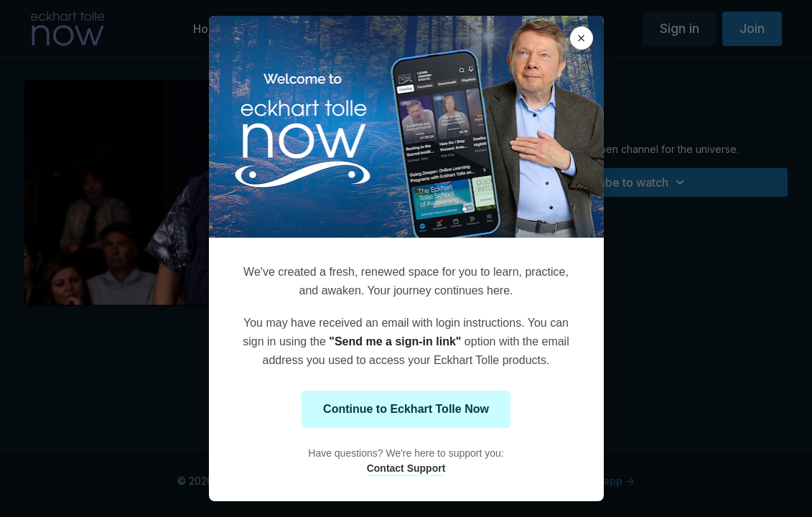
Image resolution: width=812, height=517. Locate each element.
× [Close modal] (582, 38)
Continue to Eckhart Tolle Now (406, 409)
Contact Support (406, 468)
